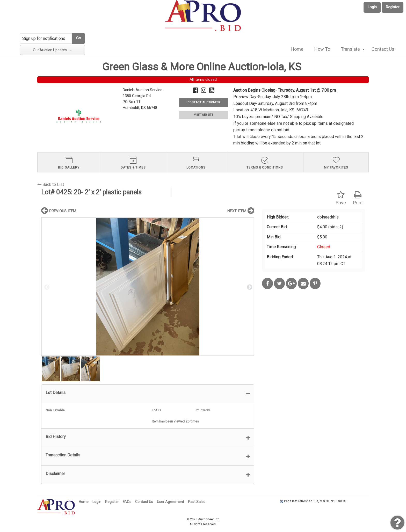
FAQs (127, 502)
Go (79, 38)
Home (297, 49)
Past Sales (197, 502)
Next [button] (249, 287)
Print (358, 198)
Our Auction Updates (52, 50)
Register (393, 7)
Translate (350, 49)
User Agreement (171, 502)
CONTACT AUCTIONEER (204, 102)
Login (372, 7)
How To (322, 49)
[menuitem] (297, 49)
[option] (148, 287)
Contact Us (383, 49)
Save (341, 198)
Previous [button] (46, 287)
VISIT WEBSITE (204, 115)
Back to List (51, 184)
